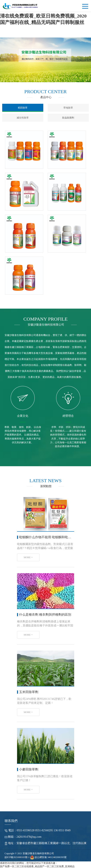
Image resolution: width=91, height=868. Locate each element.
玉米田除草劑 (29, 692)
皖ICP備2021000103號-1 (17, 857)
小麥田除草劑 (29, 769)
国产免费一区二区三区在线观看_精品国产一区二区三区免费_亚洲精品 (37, 866)
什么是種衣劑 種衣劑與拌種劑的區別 (45, 614)
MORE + (28, 557)
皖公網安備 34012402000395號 (48, 857)
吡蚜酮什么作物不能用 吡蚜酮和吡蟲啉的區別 (52, 537)
